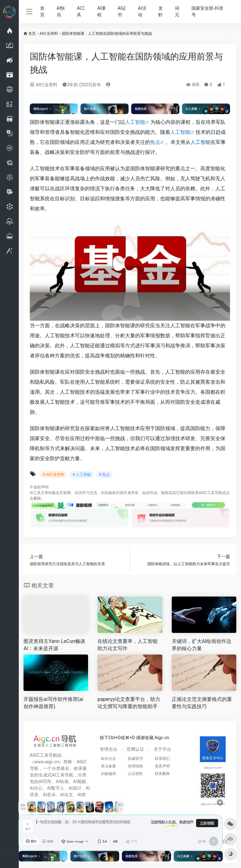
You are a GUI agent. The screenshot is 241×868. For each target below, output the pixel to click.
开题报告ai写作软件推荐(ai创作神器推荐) (53, 703)
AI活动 (142, 11)
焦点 (155, 142)
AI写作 (45, 781)
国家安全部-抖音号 (207, 11)
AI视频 (79, 781)
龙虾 (160, 11)
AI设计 (75, 788)
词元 (177, 11)
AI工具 (81, 11)
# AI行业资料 (53, 475)
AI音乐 (49, 795)
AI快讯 (61, 11)
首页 (42, 11)
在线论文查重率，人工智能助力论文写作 (128, 645)
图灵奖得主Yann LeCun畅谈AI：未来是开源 (54, 645)
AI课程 (101, 11)
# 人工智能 (81, 475)
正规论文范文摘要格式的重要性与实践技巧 (202, 703)
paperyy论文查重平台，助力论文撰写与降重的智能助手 (129, 703)
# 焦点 (104, 475)
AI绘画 (62, 781)
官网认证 (135, 749)
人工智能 (135, 122)
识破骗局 (108, 774)
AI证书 (122, 11)
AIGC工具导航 (210, 493)
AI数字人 (56, 788)
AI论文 (67, 795)
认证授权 (135, 774)
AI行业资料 (49, 34)
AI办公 (36, 788)
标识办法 (108, 759)
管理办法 (108, 749)
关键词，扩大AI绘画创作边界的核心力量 (202, 645)
